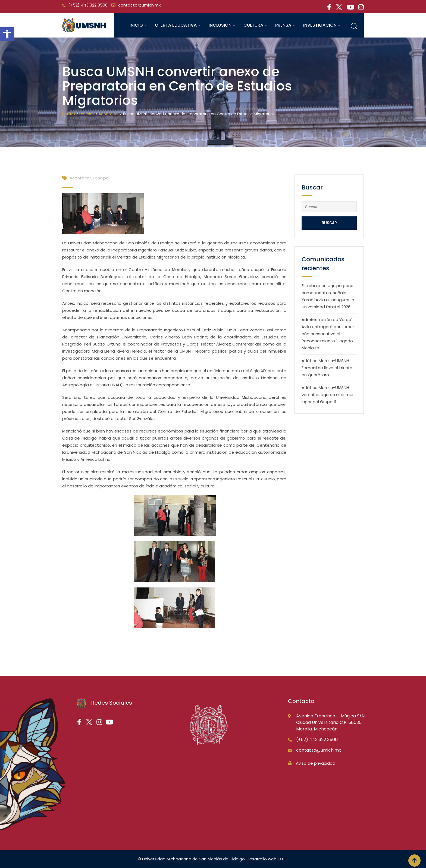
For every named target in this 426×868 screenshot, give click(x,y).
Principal (101, 178)
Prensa (283, 25)
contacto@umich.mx (139, 5)
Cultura (253, 25)
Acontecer (80, 178)
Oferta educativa (176, 25)
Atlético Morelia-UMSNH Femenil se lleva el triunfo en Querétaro (327, 368)
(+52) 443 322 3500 (88, 5)
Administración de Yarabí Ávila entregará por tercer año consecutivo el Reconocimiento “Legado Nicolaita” (328, 334)
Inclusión (220, 25)
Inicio (136, 25)
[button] (7, 34)
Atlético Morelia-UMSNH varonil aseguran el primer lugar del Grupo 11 (328, 395)
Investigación (320, 25)
